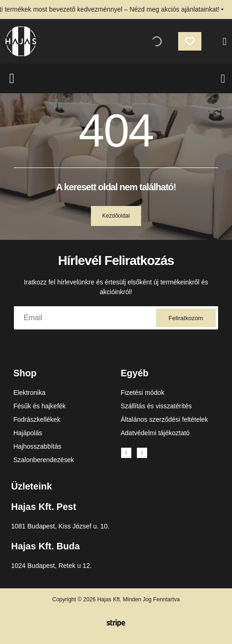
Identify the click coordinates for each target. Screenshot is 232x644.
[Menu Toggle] (223, 79)
